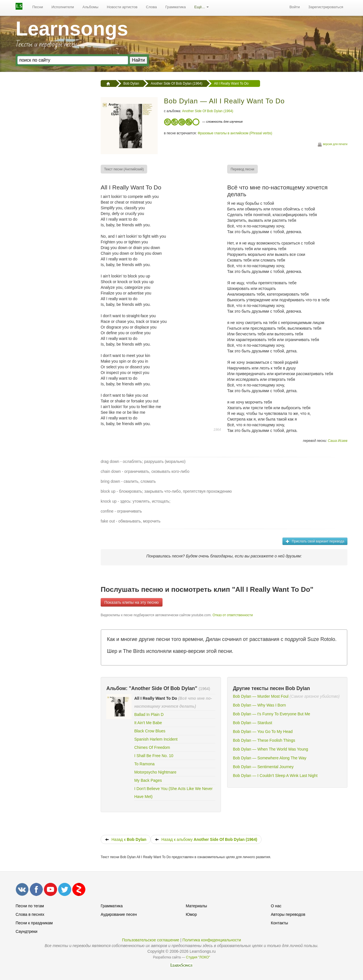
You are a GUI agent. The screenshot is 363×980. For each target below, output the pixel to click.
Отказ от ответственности (233, 615)
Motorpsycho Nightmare (155, 772)
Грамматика (176, 7)
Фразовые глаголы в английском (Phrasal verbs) (235, 133)
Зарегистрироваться (326, 7)
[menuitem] (38, 7)
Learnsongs (72, 29)
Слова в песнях (30, 914)
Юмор (191, 914)
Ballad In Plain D (149, 714)
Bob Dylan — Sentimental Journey (263, 767)
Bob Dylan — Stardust (253, 723)
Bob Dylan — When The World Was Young (270, 749)
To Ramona (144, 764)
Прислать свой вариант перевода (315, 541)
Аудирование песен (119, 914)
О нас (276, 906)
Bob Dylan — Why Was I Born (259, 705)
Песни (38, 7)
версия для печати (332, 145)
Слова (151, 7)
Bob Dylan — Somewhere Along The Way (270, 758)
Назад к (126, 839)
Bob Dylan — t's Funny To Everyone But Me (271, 714)
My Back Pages (148, 780)
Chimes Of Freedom (152, 747)
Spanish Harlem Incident (156, 739)
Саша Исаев (338, 441)
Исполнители (63, 7)
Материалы (196, 906)
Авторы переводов (288, 914)
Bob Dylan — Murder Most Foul (261, 696)
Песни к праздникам (34, 923)
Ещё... (201, 7)
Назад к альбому (206, 839)
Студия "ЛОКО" (198, 957)
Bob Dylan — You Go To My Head (263, 732)
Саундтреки (27, 931)
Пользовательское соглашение (151, 940)
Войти (295, 7)
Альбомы (90, 7)
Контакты (279, 923)
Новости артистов (122, 7)
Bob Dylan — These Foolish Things (264, 740)
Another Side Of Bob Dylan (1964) (208, 111)
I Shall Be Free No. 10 (154, 756)
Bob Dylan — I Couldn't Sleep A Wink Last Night (275, 776)
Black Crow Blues (150, 731)
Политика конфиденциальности (212, 940)
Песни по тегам (30, 906)
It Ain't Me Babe (148, 723)
